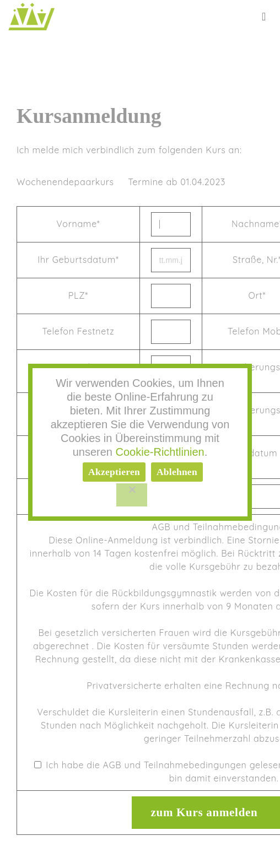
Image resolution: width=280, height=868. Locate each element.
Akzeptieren (114, 472)
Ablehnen (177, 472)
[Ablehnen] (132, 495)
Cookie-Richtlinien (160, 452)
